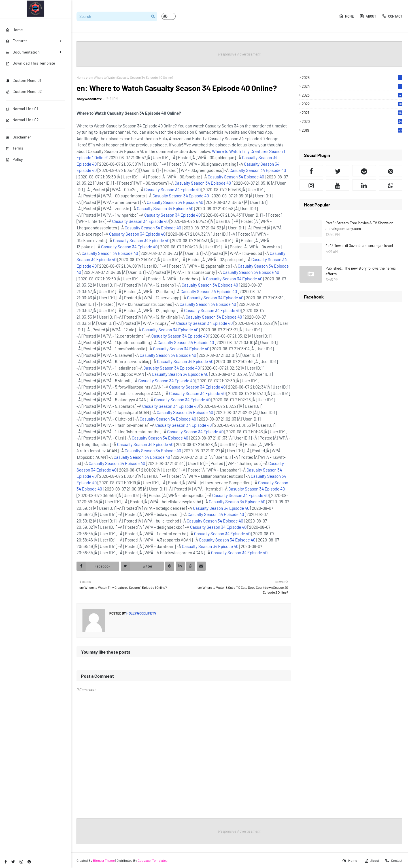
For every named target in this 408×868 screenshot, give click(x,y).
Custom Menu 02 (24, 91)
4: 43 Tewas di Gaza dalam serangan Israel (359, 246)
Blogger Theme (104, 860)
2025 (352, 78)
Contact (392, 16)
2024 (352, 86)
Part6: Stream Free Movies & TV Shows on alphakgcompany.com (359, 226)
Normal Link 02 (22, 120)
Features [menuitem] (17, 41)
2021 (352, 113)
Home (346, 16)
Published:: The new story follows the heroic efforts (361, 271)
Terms (14, 148)
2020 (352, 121)
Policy (14, 159)
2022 (352, 104)
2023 (352, 95)
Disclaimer (18, 137)
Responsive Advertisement (239, 54)
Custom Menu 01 (23, 80)
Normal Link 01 (22, 109)
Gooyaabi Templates (153, 860)
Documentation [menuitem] (23, 52)
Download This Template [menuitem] (30, 63)
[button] (169, 16)
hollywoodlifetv (89, 99)
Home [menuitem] (14, 30)
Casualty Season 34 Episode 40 (258, 170)
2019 (352, 130)
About (368, 16)
